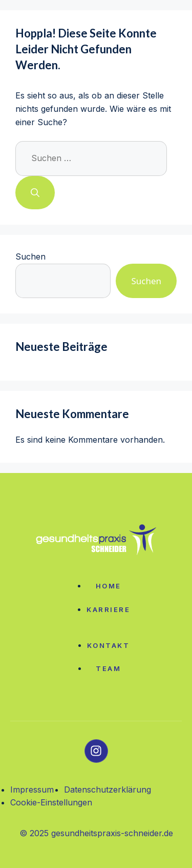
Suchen (30, 257)
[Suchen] (35, 193)
